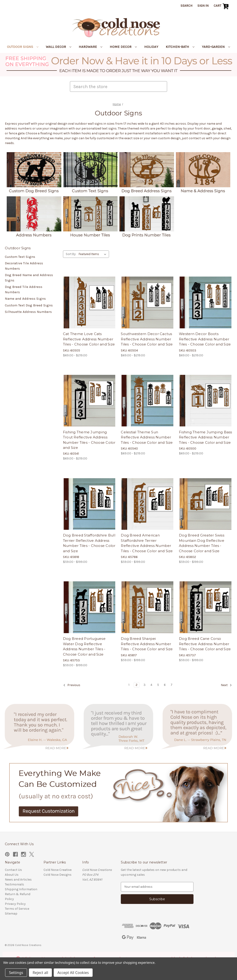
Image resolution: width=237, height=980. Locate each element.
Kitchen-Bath (180, 47)
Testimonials (14, 884)
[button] (119, 65)
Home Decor (123, 47)
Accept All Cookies (73, 973)
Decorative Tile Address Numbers (24, 266)
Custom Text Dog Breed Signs (29, 305)
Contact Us (13, 870)
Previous (72, 685)
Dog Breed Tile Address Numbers (24, 289)
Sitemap (11, 914)
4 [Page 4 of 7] (151, 685)
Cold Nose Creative (58, 870)
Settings (16, 973)
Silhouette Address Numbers (28, 312)
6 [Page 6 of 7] (165, 685)
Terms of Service (17, 909)
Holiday (151, 47)
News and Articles (18, 880)
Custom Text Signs (20, 257)
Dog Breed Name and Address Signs (29, 278)
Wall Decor (59, 47)
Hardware (90, 47)
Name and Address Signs (25, 299)
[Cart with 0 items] (222, 6)
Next (226, 685)
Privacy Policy (15, 904)
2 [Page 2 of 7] (137, 685)
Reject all (40, 973)
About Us (12, 875)
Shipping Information (21, 889)
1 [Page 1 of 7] (129, 685)
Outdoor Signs (23, 47)
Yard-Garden (216, 47)
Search (186, 6)
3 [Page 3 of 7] (145, 685)
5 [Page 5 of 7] (158, 685)
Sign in (203, 6)
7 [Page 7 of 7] (172, 685)
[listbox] (93, 254)
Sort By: (71, 254)
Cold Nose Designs (58, 875)
